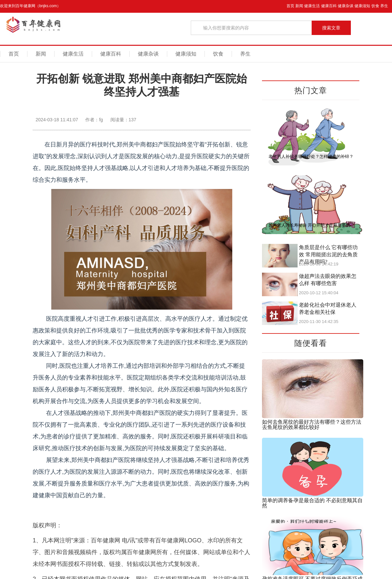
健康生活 (312, 6)
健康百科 (329, 6)
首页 (290, 6)
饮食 (375, 6)
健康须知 (362, 6)
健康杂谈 (346, 6)
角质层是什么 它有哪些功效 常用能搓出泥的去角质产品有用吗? (328, 255)
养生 (384, 6)
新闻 (299, 6)
